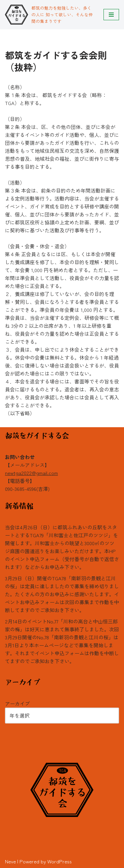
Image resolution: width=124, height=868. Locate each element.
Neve (10, 861)
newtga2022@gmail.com (31, 473)
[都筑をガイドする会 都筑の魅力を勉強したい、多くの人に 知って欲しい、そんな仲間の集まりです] (49, 15)
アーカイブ (17, 703)
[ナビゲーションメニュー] (111, 15)
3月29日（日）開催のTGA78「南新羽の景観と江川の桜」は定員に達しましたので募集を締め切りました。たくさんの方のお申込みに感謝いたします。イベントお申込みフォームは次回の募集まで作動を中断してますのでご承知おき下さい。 (62, 594)
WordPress (60, 861)
